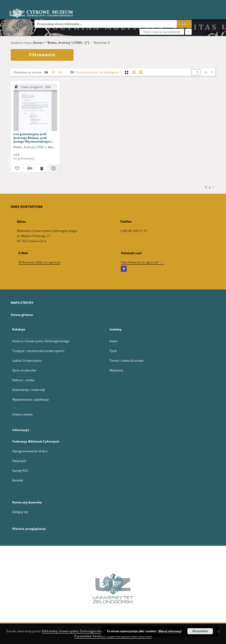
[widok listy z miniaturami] (134, 72)
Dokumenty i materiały (29, 390)
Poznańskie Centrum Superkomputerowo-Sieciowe (113, 636)
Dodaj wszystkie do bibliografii (94, 72)
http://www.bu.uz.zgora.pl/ (143, 262)
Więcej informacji (170, 631)
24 (46, 72)
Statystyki (19, 461)
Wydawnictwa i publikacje (31, 399)
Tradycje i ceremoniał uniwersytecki (38, 351)
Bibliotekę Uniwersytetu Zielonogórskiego (74, 631)
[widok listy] (141, 72)
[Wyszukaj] (184, 24)
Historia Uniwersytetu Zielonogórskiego (41, 341)
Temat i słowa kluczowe (127, 361)
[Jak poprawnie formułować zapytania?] (188, 32)
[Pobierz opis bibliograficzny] (29, 168)
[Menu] (220, 4)
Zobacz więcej (23, 414)
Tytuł (113, 351)
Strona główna (22, 315)
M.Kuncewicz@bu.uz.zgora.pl (39, 262)
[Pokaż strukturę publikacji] (35, 87)
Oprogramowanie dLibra (30, 451)
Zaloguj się (20, 512)
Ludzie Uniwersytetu (27, 361)
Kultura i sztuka (23, 380)
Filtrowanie (42, 55)
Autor (114, 341)
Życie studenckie (24, 370)
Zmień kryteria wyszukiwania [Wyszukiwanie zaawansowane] (162, 32)
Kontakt (18, 480)
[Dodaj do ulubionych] (17, 168)
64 (60, 72)
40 (53, 72)
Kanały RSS (20, 471)
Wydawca (116, 370)
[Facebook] (124, 269)
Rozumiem (200, 631)
